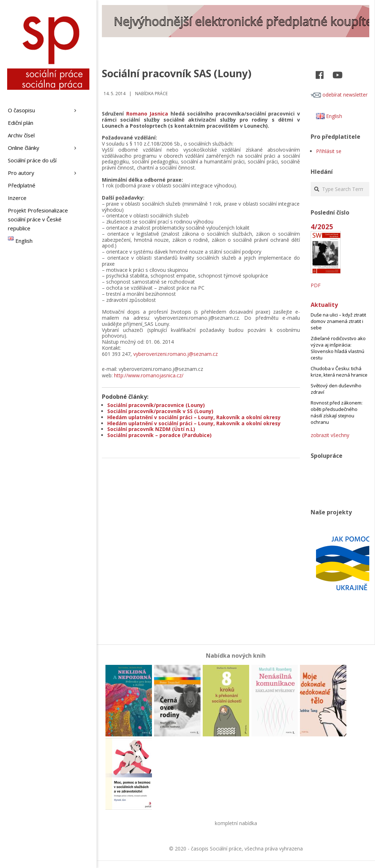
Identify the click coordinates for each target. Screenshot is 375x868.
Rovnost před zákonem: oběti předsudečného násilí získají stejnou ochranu (337, 412)
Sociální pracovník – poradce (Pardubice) (159, 435)
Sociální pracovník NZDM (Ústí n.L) (151, 429)
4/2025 (322, 227)
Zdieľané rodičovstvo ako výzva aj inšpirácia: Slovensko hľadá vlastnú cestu (338, 348)
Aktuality (324, 305)
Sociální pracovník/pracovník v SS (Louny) (160, 411)
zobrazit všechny (330, 435)
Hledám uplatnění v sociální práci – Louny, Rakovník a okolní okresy (194, 417)
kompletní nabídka (236, 823)
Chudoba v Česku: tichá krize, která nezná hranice (339, 372)
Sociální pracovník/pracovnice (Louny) (156, 405)
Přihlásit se (329, 151)
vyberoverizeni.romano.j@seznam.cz (176, 354)
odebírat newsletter (339, 95)
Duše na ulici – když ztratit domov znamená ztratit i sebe (338, 321)
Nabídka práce (151, 94)
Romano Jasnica (147, 114)
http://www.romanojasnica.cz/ (149, 375)
